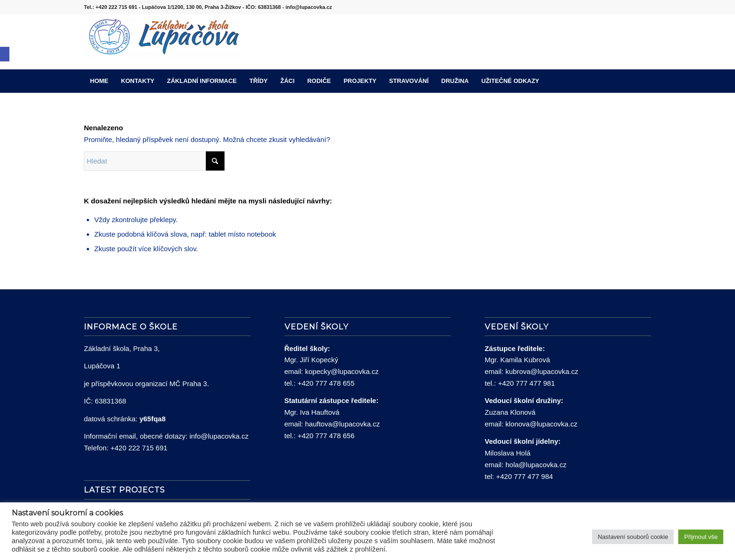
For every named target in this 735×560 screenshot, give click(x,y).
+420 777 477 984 (524, 476)
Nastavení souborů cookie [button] (633, 537)
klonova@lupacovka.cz (541, 424)
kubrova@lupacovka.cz (542, 371)
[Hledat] (645, 81)
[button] (5, 54)
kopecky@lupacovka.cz (342, 371)
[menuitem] (99, 81)
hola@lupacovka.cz (536, 465)
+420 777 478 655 (326, 383)
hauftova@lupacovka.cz (343, 424)
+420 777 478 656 (326, 436)
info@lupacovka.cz (219, 436)
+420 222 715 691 (139, 448)
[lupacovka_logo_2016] (164, 42)
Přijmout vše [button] (701, 537)
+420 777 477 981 (526, 383)
